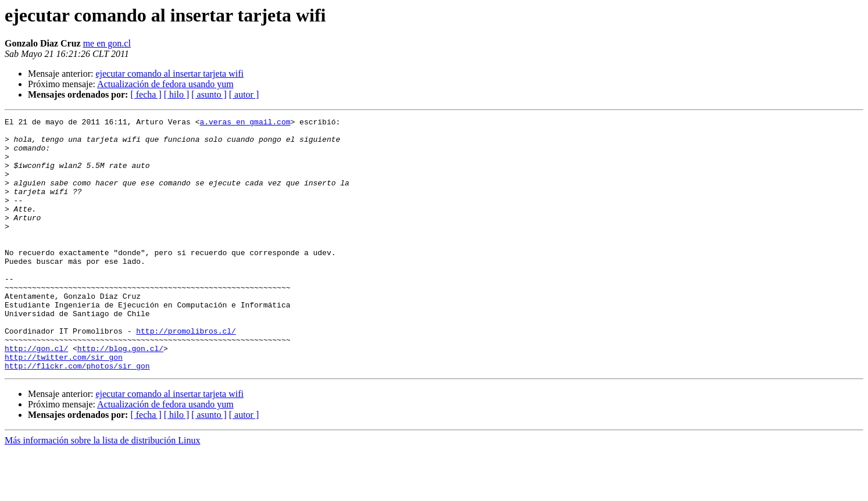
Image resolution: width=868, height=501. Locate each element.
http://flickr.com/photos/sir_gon (77, 416)
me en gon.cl (107, 43)
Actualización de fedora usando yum (165, 84)
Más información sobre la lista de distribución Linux (102, 491)
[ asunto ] (209, 94)
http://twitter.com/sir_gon (64, 406)
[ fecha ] (146, 94)
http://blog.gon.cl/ (120, 395)
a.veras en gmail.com (245, 123)
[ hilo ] (177, 94)
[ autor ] (244, 94)
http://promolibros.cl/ (186, 374)
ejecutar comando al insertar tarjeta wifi (169, 74)
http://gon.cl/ (36, 395)
